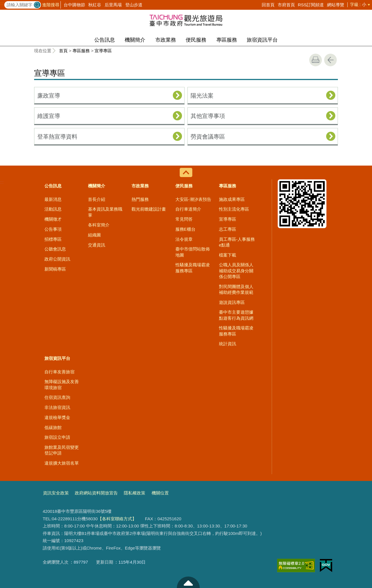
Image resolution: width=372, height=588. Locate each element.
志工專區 (228, 229)
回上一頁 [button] (330, 60)
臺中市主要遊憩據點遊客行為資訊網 (236, 315)
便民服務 (196, 40)
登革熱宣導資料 (57, 137)
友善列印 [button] (316, 60)
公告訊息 (105, 40)
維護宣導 (49, 116)
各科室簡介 (99, 225)
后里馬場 (113, 5)
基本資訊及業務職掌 (105, 212)
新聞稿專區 (55, 269)
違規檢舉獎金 (57, 417)
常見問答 (184, 219)
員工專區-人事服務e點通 (237, 242)
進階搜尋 (51, 5)
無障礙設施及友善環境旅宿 (62, 384)
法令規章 (184, 239)
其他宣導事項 (208, 116)
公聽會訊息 (55, 249)
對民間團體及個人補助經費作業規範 (236, 289)
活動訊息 (53, 209)
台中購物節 (74, 5)
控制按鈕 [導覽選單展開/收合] (186, 172)
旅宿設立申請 (57, 437)
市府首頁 (286, 5)
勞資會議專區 (208, 137)
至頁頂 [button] (188, 582)
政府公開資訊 (57, 259)
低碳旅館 (53, 427)
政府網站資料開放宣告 (96, 493)
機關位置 (160, 493)
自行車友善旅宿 (59, 372)
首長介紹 (97, 199)
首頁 (63, 51)
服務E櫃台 (185, 229)
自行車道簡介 (188, 209)
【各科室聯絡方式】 (117, 519)
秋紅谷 (95, 5)
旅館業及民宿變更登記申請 (62, 450)
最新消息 (53, 199)
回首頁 (268, 5)
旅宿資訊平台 (262, 40)
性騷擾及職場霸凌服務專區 (193, 268)
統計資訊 (228, 344)
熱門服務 (140, 199)
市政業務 (166, 40)
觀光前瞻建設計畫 (149, 209)
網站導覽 (336, 5)
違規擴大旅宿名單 (62, 463)
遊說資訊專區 (232, 302)
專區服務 (227, 40)
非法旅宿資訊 (57, 407)
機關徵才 (53, 219)
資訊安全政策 (56, 493)
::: (2, 3)
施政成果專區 (232, 199)
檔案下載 (228, 255)
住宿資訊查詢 (57, 397)
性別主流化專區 (234, 209)
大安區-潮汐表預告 (193, 199)
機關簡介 (135, 40)
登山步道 (134, 5)
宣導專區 (103, 51)
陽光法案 (202, 96)
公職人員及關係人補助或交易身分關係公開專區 (236, 271)
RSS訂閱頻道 (311, 5)
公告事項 (53, 229)
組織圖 (94, 235)
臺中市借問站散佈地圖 (193, 252)
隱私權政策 (135, 493)
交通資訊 (97, 245)
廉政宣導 (49, 96)
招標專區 (53, 239)
